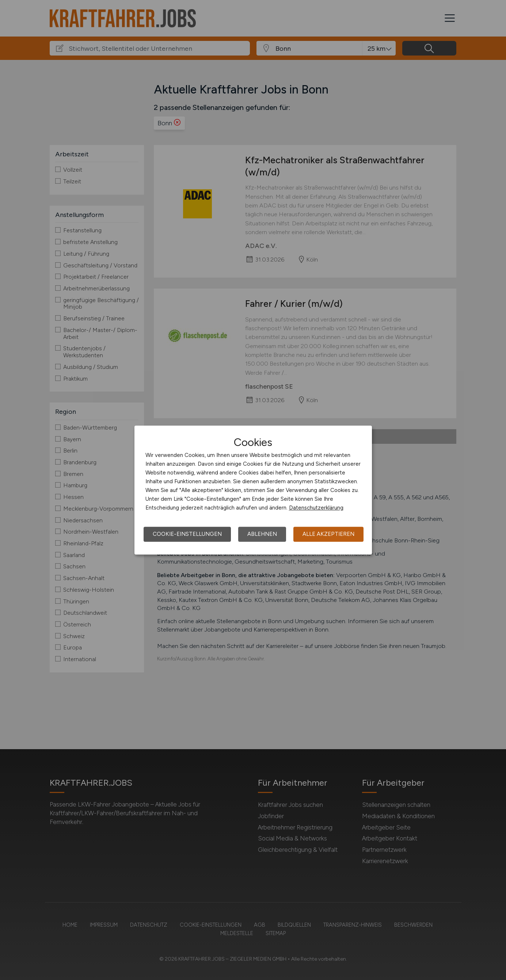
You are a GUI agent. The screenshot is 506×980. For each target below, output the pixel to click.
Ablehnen (262, 534)
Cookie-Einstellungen (187, 534)
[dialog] (253, 490)
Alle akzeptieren (328, 534)
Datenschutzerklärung (316, 508)
